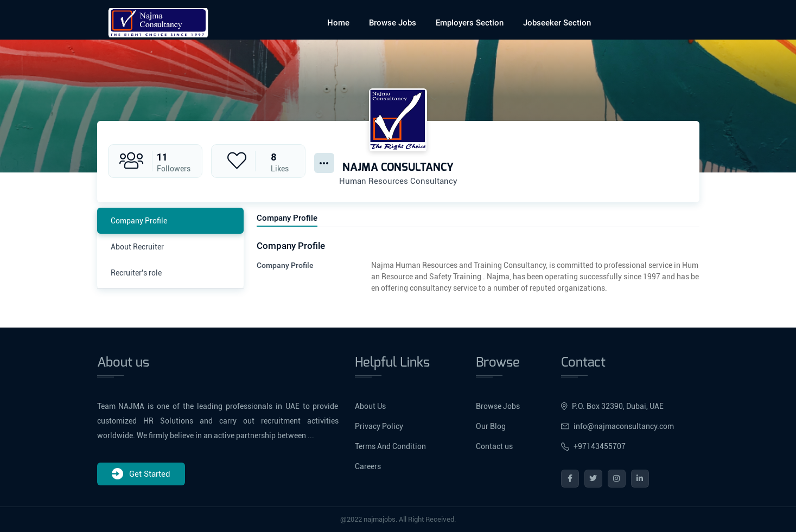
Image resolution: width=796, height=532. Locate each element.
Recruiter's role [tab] (136, 273)
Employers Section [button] (470, 23)
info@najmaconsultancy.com (617, 426)
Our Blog (491, 426)
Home (338, 23)
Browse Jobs (393, 23)
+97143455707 (593, 446)
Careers (368, 466)
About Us (370, 406)
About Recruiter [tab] (137, 247)
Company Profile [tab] (139, 221)
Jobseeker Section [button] (557, 23)
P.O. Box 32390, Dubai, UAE (612, 406)
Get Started (141, 474)
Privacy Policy (379, 426)
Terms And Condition (390, 446)
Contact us (494, 446)
